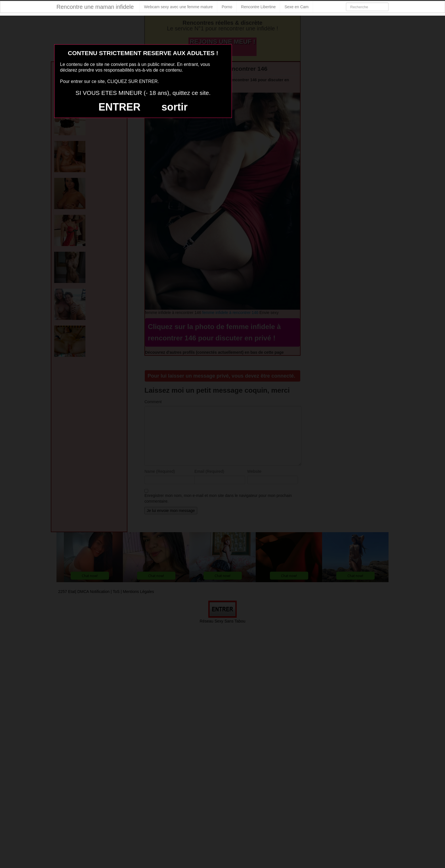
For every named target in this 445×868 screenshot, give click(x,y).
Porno (227, 7)
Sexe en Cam (296, 7)
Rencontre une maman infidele (95, 7)
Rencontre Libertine (258, 7)
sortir (175, 107)
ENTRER (119, 107)
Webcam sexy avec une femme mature (178, 7)
